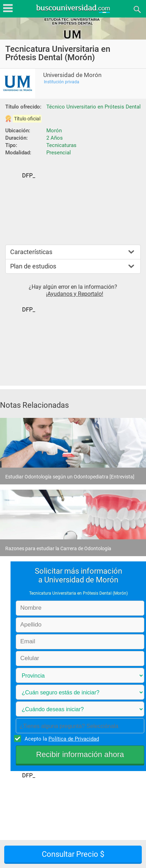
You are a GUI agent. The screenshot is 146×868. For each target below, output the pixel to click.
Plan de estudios (33, 266)
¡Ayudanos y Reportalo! (75, 294)
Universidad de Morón (72, 75)
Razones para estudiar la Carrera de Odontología (58, 548)
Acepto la (61, 738)
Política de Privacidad (74, 739)
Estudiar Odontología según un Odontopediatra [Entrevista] (70, 477)
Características (31, 252)
